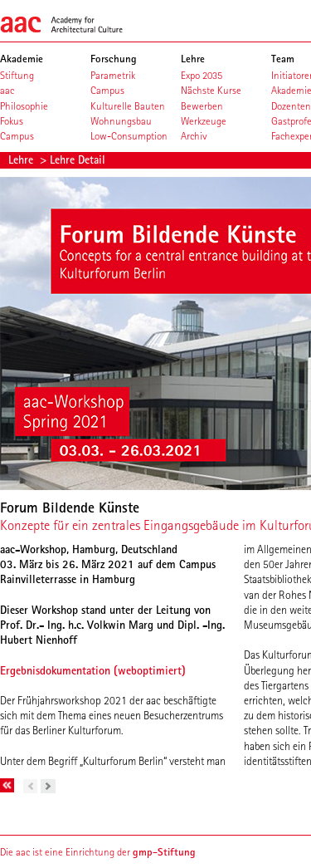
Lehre (22, 159)
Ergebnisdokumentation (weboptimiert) (93, 670)
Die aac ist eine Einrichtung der (98, 852)
